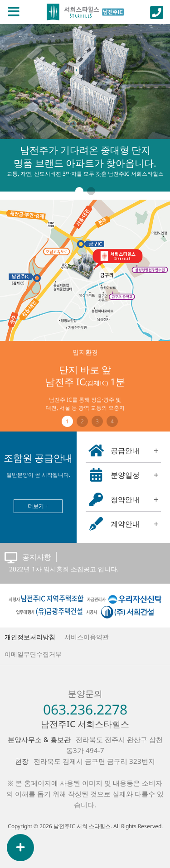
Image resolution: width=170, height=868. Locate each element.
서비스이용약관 (87, 637)
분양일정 (124, 475)
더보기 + (38, 506)
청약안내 (124, 499)
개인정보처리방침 (30, 637)
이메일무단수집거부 (33, 654)
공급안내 (124, 451)
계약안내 (124, 524)
